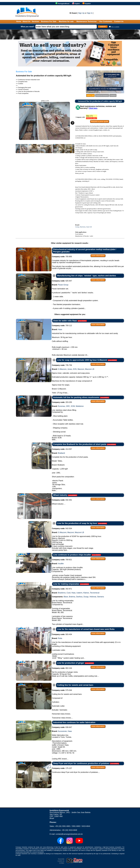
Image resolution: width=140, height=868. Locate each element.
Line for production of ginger (71, 663)
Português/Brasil (64, 4)
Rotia (60, 638)
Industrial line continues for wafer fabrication (74, 722)
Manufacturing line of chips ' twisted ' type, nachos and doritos (87, 276)
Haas (60, 329)
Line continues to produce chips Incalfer (72, 555)
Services (35, 21)
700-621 (62, 560)
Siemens (101, 597)
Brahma (72, 597)
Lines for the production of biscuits (29, 91)
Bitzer (66, 597)
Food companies (23, 93)
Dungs (86, 597)
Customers (113, 95)
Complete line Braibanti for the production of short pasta (80, 444)
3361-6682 (76, 826)
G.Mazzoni (62, 369)
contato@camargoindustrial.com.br (69, 834)
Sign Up (81, 13)
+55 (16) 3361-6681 (63, 826)
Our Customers (106, 21)
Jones (70, 369)
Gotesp (77, 227)
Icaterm (79, 593)
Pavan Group (63, 285)
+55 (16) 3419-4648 (69, 830)
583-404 (62, 634)
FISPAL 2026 (91, 95)
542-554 (62, 528)
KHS (75, 369)
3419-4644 (86, 826)
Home (19, 21)
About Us (26, 21)
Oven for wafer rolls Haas (65, 321)
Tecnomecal (95, 593)
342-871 (62, 589)
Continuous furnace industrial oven (29, 80)
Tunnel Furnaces (23, 89)
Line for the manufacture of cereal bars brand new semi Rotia (86, 629)
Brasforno (62, 593)
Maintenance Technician (87, 21)
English (77, 4)
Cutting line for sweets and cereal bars (75, 685)
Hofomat (93, 597)
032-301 (62, 500)
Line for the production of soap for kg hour (77, 523)
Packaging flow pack (24, 87)
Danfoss (79, 597)
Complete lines (23, 82)
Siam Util (89, 227)
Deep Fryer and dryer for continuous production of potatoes (81, 763)
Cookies (21, 84)
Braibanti (62, 453)
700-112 (62, 326)
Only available (115, 27)
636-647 (62, 727)
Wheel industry (60, 495)
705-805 (62, 257)
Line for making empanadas (66, 584)
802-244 (62, 668)
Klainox (86, 593)
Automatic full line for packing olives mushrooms (76, 397)
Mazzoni (81, 369)
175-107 (62, 768)
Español (88, 4)
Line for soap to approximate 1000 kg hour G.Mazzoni (82, 360)
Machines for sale (66, 21)
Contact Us (119, 21)
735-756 (62, 365)
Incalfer (61, 564)
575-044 (62, 690)
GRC (68, 406)
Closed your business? (102, 95)
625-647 (62, 281)
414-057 (62, 449)
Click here (93, 108)
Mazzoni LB (90, 369)
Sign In (90, 13)
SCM (73, 406)
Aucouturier (62, 731)
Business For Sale (49, 21)
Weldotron (80, 406)
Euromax (62, 406)
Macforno (83, 227)
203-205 (62, 402)
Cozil (69, 593)
